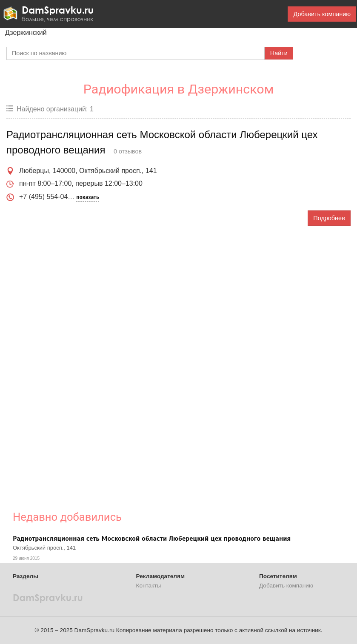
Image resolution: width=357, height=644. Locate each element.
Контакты (149, 586)
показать (87, 197)
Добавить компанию (322, 14)
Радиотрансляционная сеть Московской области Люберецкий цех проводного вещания (152, 539)
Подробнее (329, 218)
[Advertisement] (152, 362)
